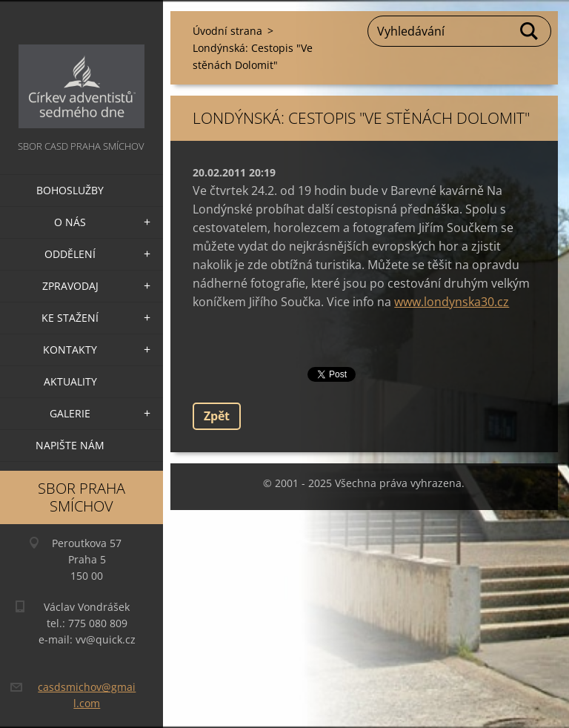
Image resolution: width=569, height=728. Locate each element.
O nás (70, 222)
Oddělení (70, 254)
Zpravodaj (70, 286)
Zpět (217, 416)
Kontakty (70, 350)
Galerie (70, 413)
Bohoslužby (70, 190)
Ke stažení (70, 318)
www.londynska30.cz (452, 302)
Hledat (530, 31)
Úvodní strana (227, 31)
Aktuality (70, 381)
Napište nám (70, 445)
